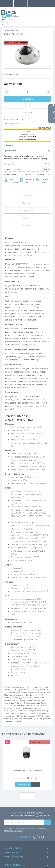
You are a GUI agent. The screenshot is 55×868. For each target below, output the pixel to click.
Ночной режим (31, 703)
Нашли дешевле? (12, 123)
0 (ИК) (48, 692)
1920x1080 (20, 716)
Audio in (29, 698)
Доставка (27, 218)
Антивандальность (11, 698)
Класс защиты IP (31, 716)
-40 (18, 711)
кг (21, 703)
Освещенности (10, 721)
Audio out (37, 698)
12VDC (40, 695)
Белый (13, 703)
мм (15, 706)
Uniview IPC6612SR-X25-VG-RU (27, 770)
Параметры (27, 203)
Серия (24, 706)
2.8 (15, 690)
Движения (47, 719)
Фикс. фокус (17, 695)
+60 (8, 713)
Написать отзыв (44, 128)
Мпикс (18, 708)
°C (16, 711)
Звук (24, 698)
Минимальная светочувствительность (30, 692)
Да (14, 692)
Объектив (8, 695)
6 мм (19, 706)
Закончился (23, 784)
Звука (19, 721)
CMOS (14, 700)
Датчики (39, 719)
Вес (18, 703)
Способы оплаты (27, 210)
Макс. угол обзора (25, 719)
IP (30, 713)
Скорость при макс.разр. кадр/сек (30, 690)
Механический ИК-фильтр (27, 700)
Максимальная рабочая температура (35, 711)
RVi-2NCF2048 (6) (18, 687)
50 (44, 690)
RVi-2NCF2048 (32, 706)
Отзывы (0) (27, 225)
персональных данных (13, 831)
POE (24, 695)
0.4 (24, 703)
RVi (9, 687)
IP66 (39, 716)
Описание (27, 196)
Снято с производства (33, 687)
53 (34, 719)
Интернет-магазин (12, 31)
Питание (34, 695)
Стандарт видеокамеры (19, 713)
